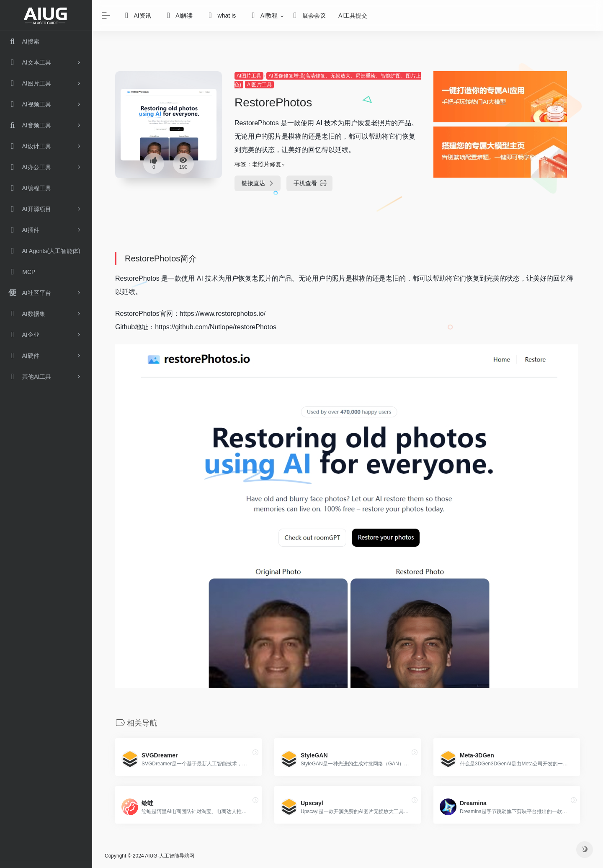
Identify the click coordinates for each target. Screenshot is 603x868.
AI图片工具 (249, 76)
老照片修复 (267, 164)
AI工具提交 (353, 15)
